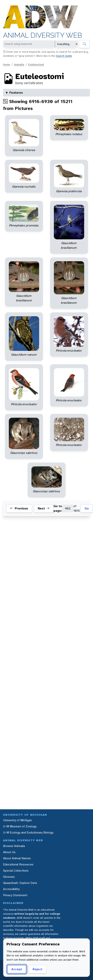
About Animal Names (17, 858)
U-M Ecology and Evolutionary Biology (28, 832)
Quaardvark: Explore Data (20, 883)
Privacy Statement (15, 895)
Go (87, 508)
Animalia (19, 64)
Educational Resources (18, 864)
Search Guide (64, 56)
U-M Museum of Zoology (20, 826)
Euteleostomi (36, 64)
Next (44, 508)
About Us (9, 852)
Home (7, 64)
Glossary (9, 877)
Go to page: (58, 508)
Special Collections (16, 871)
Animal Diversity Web (42, 35)
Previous (19, 508)
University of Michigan (17, 820)
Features (16, 93)
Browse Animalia (14, 846)
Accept (17, 969)
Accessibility (11, 889)
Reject (37, 969)
